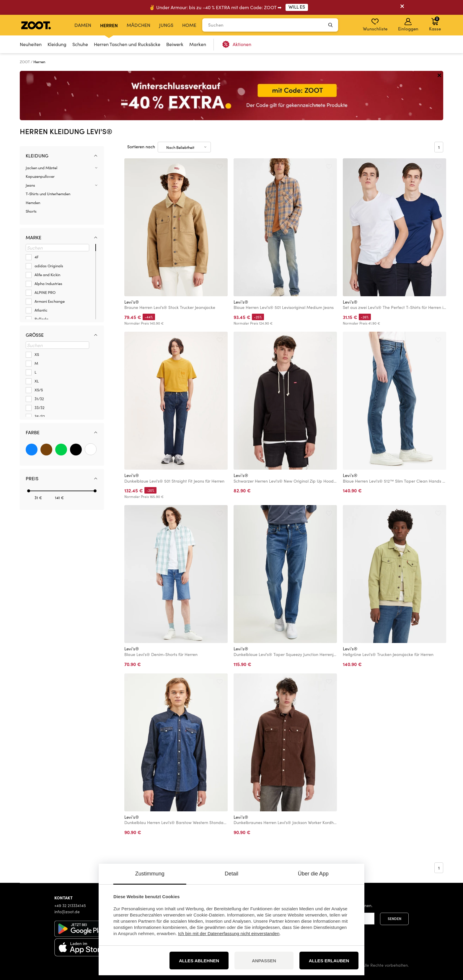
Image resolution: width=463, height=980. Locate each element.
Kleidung (57, 44)
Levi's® (132, 302)
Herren (109, 25)
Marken (198, 44)
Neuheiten (31, 44)
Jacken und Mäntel (41, 168)
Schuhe (80, 44)
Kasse (435, 24)
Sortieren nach (141, 147)
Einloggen (408, 25)
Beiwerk (175, 44)
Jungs (166, 25)
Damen (83, 25)
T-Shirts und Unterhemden (48, 194)
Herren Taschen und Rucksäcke (127, 44)
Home (189, 25)
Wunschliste (375, 25)
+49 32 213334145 (70, 905)
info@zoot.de (67, 912)
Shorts (31, 211)
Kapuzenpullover (40, 176)
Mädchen (138, 25)
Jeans (30, 185)
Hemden (33, 203)
